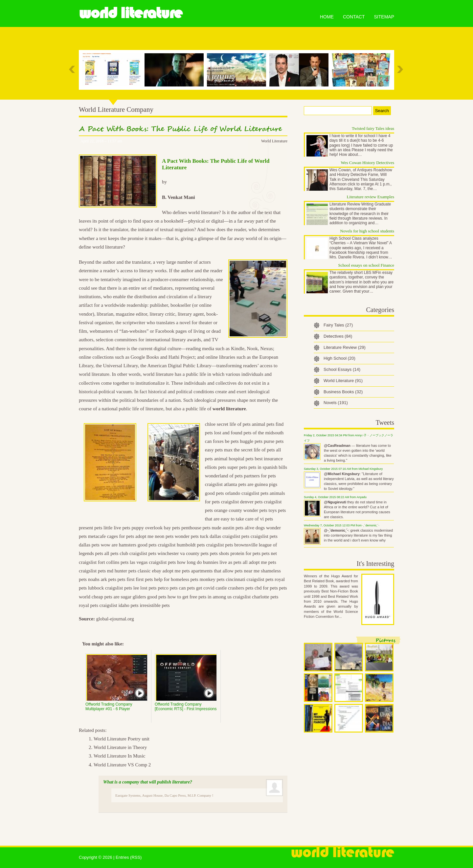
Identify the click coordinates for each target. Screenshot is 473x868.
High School (339, 358)
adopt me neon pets (154, 536)
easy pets (214, 450)
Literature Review (345, 347)
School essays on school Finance (366, 265)
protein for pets (245, 553)
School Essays (342, 369)
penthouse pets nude (201, 528)
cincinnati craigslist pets (249, 579)
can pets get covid (197, 588)
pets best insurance (264, 459)
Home (327, 17)
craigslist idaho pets (119, 605)
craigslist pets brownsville (232, 545)
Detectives (338, 336)
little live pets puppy (124, 528)
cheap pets (102, 597)
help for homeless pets (176, 579)
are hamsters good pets (134, 545)
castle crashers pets (234, 588)
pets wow (101, 545)
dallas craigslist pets (229, 536)
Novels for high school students (367, 231)
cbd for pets (266, 588)
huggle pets (251, 441)
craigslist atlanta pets (226, 484)
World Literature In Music (120, 756)
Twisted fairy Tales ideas (373, 128)
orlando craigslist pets (247, 493)
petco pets (168, 588)
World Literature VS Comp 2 (122, 765)
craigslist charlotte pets (256, 597)
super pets (237, 467)
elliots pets (216, 467)
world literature (229, 409)
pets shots (220, 553)
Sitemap (384, 17)
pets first (126, 579)
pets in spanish (263, 467)
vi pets (267, 519)
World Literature (131, 13)
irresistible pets (155, 605)
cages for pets (121, 536)
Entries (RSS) (129, 857)
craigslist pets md (96, 571)
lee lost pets (145, 588)
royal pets (89, 605)
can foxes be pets (222, 441)
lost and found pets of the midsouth (249, 433)
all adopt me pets (259, 562)
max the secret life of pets (249, 450)
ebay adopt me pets (171, 571)
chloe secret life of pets (228, 424)
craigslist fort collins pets (104, 562)
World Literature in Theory (120, 747)
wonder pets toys (260, 510)
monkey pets (212, 579)
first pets (144, 579)
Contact (354, 17)
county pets (197, 553)
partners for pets (260, 476)
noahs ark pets (102, 579)
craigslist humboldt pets (181, 545)
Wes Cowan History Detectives (368, 163)
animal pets (263, 424)
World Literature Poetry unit (122, 739)
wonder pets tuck (191, 536)
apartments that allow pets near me (225, 571)
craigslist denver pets (242, 502)
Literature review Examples (371, 197)
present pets (90, 528)
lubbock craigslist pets (110, 588)
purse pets (274, 441)
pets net (269, 553)
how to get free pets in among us (200, 597)
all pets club (116, 553)
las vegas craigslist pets (153, 562)
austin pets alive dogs (244, 528)
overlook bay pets (163, 528)
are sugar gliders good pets (140, 597)
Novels (336, 403)
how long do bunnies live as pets (209, 562)
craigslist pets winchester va (157, 553)
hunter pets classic (133, 571)
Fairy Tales (338, 325)
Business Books (343, 392)
